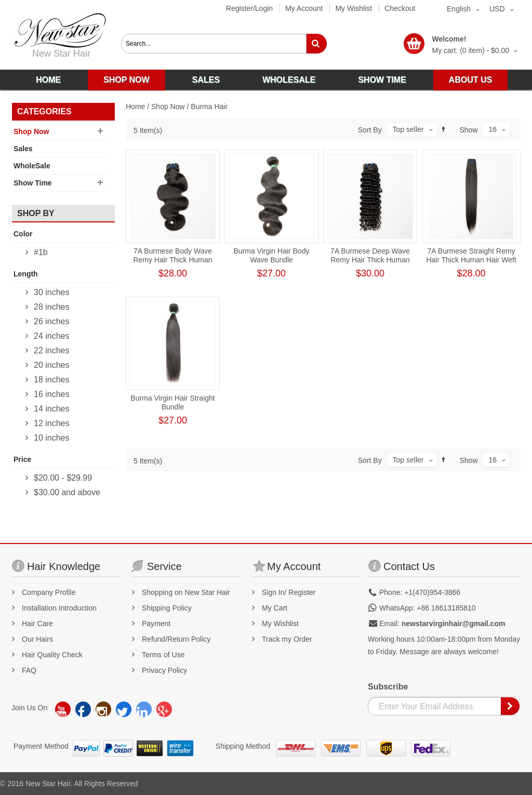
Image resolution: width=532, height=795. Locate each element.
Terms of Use (163, 655)
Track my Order (287, 639)
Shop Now (168, 107)
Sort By (370, 130)
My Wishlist (354, 8)
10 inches (52, 438)
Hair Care (37, 624)
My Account (304, 8)
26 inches (52, 321)
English (459, 9)
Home (135, 107)
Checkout (400, 8)
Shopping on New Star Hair (186, 592)
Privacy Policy (164, 670)
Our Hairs (37, 639)
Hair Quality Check (52, 655)
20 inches (52, 365)
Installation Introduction (59, 608)
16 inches (52, 394)
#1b (41, 252)
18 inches (52, 380)
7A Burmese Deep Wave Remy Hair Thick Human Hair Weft (370, 260)
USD (497, 9)
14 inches (52, 409)
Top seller (408, 129)
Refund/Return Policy (176, 639)
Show (469, 130)
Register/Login (249, 8)
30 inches (52, 292)
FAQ (29, 670)
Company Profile (49, 592)
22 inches (52, 350)
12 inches (52, 423)
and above (67, 492)
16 (493, 129)
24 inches (52, 336)
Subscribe (388, 687)
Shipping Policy (167, 608)
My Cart (275, 608)
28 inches (52, 307)
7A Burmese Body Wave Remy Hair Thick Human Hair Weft (172, 260)
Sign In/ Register (289, 592)
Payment (156, 624)
